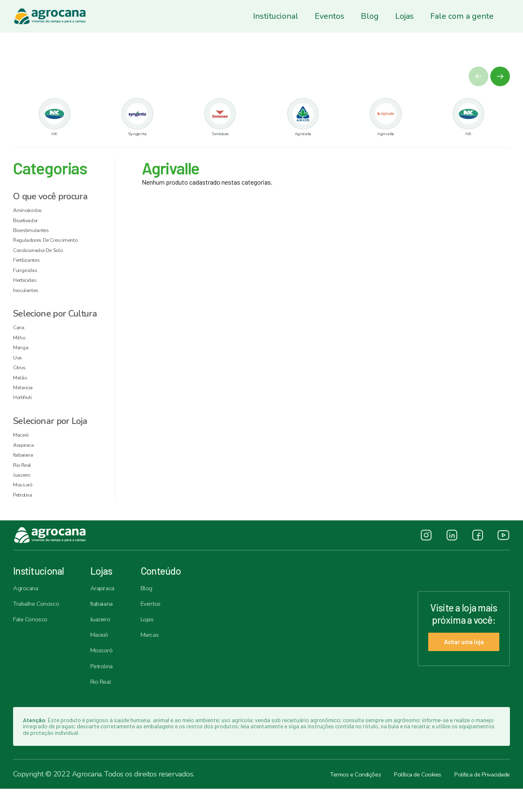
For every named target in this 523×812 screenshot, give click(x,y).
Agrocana (28, 605)
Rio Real (107, 704)
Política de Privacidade (475, 798)
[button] (500, 76)
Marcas (161, 655)
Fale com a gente (462, 16)
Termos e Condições (324, 798)
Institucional (276, 16)
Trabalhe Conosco (41, 622)
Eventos (330, 16)
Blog (370, 16)
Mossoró (108, 671)
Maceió (105, 655)
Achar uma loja (455, 665)
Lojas (405, 16)
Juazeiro (107, 638)
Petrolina (108, 688)
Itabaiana (108, 622)
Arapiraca (109, 605)
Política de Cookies (398, 798)
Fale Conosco (34, 638)
